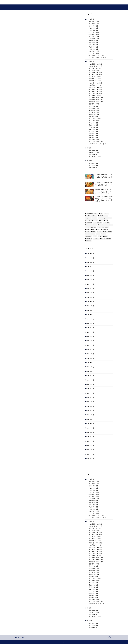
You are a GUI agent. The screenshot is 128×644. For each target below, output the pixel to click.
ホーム (19, 3)
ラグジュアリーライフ (64, 7)
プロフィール (62, 3)
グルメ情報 (50, 3)
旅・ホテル (29, 3)
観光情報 (39, 3)
